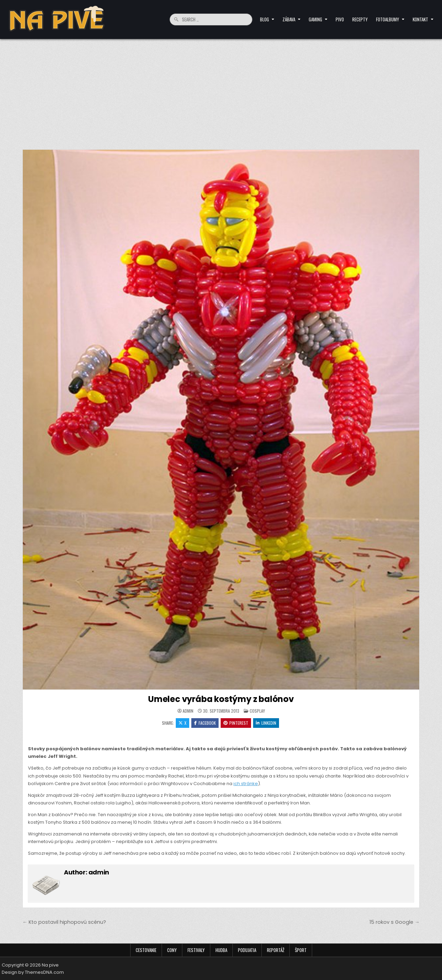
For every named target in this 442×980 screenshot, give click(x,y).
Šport (301, 950)
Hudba (221, 950)
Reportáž (276, 950)
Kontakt (420, 19)
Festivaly (196, 950)
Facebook (205, 723)
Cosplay (257, 711)
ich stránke (246, 784)
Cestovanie (146, 950)
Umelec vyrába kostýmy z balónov (221, 699)
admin (188, 711)
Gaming (315, 19)
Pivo (340, 19)
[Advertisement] (221, 91)
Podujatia (247, 950)
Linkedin (266, 723)
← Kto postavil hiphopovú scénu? (64, 922)
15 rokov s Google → (395, 922)
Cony (172, 950)
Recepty (360, 19)
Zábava (289, 19)
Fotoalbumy (388, 19)
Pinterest (236, 723)
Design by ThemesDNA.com (33, 972)
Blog (265, 19)
